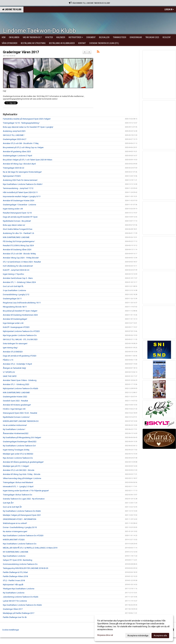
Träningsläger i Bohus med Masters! (18, 482)
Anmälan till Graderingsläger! (15, 319)
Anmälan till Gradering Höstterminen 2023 (20, 315)
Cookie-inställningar (11, 630)
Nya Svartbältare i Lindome (14, 556)
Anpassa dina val (105, 635)
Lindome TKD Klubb (12, 9)
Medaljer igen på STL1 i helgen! (16, 466)
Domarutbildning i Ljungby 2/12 (16, 294)
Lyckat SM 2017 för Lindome (15, 601)
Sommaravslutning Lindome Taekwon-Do (20, 564)
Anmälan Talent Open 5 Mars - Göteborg (20, 380)
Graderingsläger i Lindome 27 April (17, 156)
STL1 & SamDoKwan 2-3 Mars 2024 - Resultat (22, 262)
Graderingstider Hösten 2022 (15, 397)
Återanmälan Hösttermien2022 (16, 433)
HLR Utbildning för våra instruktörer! (18, 266)
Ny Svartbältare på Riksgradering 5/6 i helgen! (22, 437)
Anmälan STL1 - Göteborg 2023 (16, 384)
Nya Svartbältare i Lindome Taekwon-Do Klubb (22, 605)
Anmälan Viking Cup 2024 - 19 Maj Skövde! (21, 258)
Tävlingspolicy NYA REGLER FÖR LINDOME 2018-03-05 (25, 568)
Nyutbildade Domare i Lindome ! (16, 417)
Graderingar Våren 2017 (21, 52)
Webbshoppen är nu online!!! (15, 523)
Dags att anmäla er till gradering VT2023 (20, 356)
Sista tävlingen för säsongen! (15, 344)
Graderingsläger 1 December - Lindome (19, 205)
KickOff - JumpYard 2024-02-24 (16, 270)
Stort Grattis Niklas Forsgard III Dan (18, 229)
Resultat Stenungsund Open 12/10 (17, 213)
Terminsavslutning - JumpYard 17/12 (18, 188)
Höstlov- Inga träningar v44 (14, 409)
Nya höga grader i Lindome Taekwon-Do (20, 335)
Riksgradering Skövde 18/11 (15, 307)
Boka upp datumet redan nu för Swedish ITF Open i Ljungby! (28, 127)
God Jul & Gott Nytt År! (12, 507)
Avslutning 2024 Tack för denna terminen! (20, 180)
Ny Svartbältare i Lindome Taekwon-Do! (19, 446)
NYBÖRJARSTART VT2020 (14, 540)
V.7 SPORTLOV (9, 372)
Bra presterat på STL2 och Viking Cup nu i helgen (23, 147)
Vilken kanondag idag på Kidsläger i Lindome (22, 478)
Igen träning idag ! (10, 348)
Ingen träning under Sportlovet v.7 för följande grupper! (26, 491)
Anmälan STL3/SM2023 (13, 352)
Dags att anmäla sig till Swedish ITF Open (20, 217)
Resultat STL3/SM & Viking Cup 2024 (18, 245)
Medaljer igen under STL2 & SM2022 (18, 454)
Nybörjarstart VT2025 (12, 176)
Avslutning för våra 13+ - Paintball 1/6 (18, 233)
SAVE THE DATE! (10, 376)
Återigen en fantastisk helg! (14, 368)
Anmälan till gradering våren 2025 (17, 152)
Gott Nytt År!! (8, 503)
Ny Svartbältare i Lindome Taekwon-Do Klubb (22, 511)
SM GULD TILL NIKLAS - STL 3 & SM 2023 (20, 339)
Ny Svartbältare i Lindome (14, 593)
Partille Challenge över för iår (15, 617)
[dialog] (134, 628)
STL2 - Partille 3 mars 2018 (14, 580)
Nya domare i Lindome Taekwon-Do (18, 458)
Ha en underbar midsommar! (15, 425)
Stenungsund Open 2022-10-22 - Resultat (20, 413)
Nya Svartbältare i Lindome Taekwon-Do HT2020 (23, 536)
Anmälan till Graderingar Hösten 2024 (19, 201)
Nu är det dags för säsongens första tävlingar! (22, 172)
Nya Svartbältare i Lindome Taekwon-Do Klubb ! (23, 184)
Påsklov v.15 (8, 360)
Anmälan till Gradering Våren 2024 (17, 250)
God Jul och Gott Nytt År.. (13, 286)
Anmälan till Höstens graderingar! (17, 405)
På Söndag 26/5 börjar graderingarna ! (19, 241)
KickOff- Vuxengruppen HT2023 (16, 327)
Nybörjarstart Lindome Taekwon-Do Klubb (21, 388)
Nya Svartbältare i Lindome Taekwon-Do (20, 544)
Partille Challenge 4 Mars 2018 (15, 576)
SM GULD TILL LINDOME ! (14, 135)
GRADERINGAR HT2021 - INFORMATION (20, 519)
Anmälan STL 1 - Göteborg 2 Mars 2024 (19, 282)
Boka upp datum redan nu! (14, 225)
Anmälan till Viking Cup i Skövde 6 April (19, 164)
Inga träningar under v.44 (13, 323)
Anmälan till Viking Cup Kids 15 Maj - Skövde (22, 474)
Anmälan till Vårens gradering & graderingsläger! (23, 462)
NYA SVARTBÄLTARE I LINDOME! (16, 393)
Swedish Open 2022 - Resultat (15, 401)
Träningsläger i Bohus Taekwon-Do (18, 495)
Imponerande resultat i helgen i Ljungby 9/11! (22, 196)
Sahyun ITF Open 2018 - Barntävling (18, 560)
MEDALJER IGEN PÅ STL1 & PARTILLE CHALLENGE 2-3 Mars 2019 (30, 548)
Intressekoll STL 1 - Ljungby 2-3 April (18, 487)
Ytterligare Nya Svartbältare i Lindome (19, 589)
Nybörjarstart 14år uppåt (13, 585)
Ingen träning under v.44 (13, 209)
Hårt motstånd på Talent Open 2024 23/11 (20, 192)
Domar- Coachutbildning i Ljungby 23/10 (20, 527)
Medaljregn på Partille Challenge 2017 (19, 613)
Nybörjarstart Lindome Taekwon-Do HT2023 (21, 331)
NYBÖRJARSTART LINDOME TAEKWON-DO (21, 421)
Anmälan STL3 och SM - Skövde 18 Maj (19, 254)
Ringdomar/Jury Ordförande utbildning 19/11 (22, 303)
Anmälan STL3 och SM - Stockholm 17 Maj (21, 143)
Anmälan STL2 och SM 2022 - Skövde (19, 470)
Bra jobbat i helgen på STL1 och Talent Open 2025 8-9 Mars (28, 160)
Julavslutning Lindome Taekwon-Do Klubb (21, 597)
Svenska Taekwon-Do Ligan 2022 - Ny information (24, 499)
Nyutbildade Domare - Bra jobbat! (17, 221)
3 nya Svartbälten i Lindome (14, 290)
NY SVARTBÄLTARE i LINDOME (16, 552)
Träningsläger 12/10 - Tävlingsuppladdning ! (21, 123)
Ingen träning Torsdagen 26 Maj (16, 450)
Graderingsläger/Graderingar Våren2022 (20, 442)
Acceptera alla (160, 636)
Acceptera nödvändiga (138, 636)
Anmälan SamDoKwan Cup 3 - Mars (18, 278)
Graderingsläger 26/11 (12, 299)
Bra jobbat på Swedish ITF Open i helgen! (20, 311)
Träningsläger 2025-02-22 (14, 168)
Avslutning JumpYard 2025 (14, 131)
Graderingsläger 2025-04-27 (15, 139)
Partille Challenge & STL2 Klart (15, 572)
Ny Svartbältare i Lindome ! (14, 429)
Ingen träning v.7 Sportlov (13, 274)
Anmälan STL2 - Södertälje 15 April (17, 364)
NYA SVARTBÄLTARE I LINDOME (16, 237)
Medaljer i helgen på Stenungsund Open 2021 (22, 515)
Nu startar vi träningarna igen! (15, 531)
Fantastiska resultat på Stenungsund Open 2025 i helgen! (27, 119)
